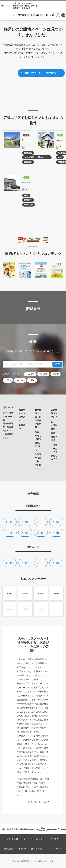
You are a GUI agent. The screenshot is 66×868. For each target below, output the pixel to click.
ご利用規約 (12, 839)
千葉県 (42, 523)
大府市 (32, 380)
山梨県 (58, 534)
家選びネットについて (22, 8)
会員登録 (63, 15)
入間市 (55, 374)
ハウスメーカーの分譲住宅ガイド (54, 452)
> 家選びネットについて (38, 802)
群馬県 (42, 534)
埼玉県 (58, 523)
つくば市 (20, 380)
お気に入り (49, 15)
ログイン (58, 15)
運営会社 (55, 839)
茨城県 (11, 534)
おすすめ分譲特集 (54, 425)
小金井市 (30, 374)
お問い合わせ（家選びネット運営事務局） (24, 849)
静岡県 (58, 564)
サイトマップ (56, 849)
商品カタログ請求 (54, 437)
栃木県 (26, 534)
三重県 (42, 564)
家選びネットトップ (33, 74)
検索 (58, 364)
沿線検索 (35, 15)
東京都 (11, 523)
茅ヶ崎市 (43, 374)
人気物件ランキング (54, 413)
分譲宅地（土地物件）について (38, 461)
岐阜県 (26, 564)
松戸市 (8, 380)
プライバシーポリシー (34, 839)
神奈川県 (26, 523)
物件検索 (51, 73)
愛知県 (11, 564)
